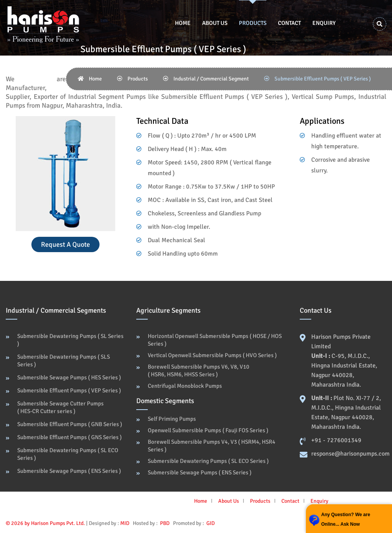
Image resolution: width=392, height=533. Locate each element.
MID (125, 523)
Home (183, 23)
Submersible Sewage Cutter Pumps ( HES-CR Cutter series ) (60, 407)
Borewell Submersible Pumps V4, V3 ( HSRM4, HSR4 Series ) (212, 446)
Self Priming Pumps (172, 419)
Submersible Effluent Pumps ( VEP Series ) (69, 390)
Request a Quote (65, 244)
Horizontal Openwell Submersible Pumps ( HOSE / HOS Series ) (215, 340)
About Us (215, 23)
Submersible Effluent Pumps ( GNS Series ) (69, 437)
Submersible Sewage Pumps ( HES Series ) (69, 377)
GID (210, 523)
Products (253, 23)
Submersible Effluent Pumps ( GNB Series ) (70, 424)
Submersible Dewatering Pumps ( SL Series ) (70, 340)
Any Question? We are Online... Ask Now (346, 519)
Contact (289, 23)
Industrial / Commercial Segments (56, 310)
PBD (165, 523)
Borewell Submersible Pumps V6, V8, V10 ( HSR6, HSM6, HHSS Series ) (198, 371)
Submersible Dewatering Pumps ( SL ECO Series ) (68, 454)
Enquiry (324, 23)
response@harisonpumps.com (350, 454)
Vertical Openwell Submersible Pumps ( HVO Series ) (212, 355)
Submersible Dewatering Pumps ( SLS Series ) (64, 361)
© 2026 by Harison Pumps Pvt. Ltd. (45, 523)
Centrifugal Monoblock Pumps (185, 386)
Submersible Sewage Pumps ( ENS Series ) (69, 471)
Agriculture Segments (168, 310)
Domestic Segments (165, 401)
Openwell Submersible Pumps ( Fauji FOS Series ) (208, 430)
